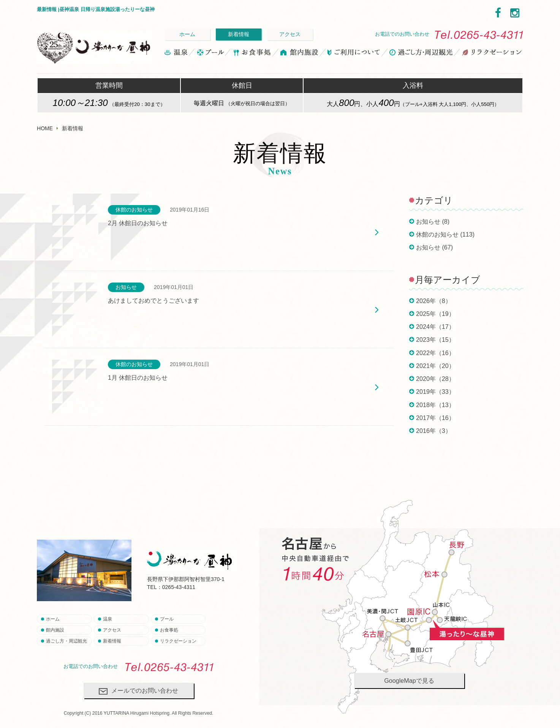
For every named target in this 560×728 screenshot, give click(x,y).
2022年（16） (435, 353)
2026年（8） (434, 301)
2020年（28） (435, 379)
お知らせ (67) (434, 247)
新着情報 (239, 34)
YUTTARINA (116, 713)
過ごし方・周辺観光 (421, 54)
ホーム (187, 34)
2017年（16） (435, 418)
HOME (45, 128)
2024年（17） (435, 327)
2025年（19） (435, 314)
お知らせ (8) (433, 221)
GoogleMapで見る (409, 681)
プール (210, 54)
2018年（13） (435, 405)
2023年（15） (435, 340)
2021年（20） (435, 366)
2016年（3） (434, 431)
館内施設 (300, 54)
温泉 (177, 54)
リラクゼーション (492, 54)
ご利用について (354, 54)
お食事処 (252, 54)
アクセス (290, 34)
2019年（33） (435, 392)
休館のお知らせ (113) (445, 234)
